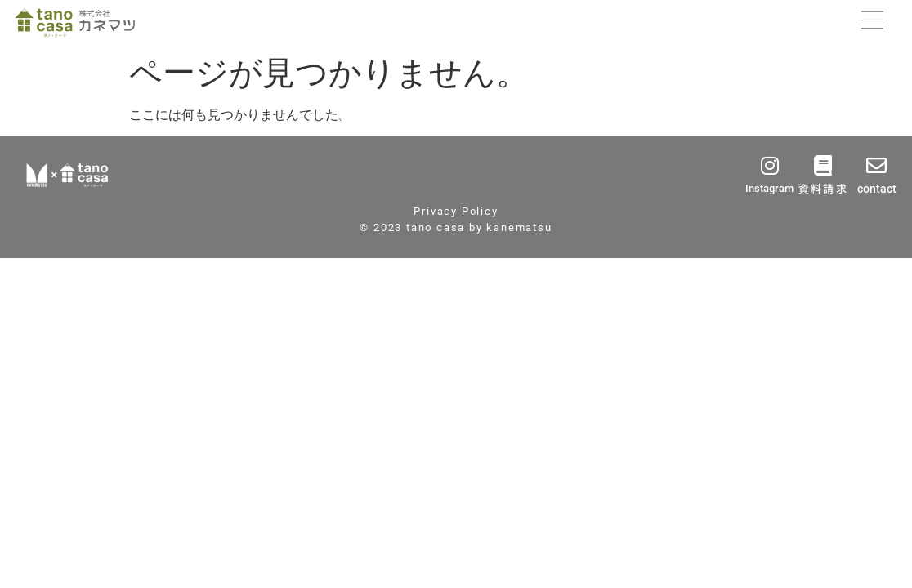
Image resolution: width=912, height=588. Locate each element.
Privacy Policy (456, 211)
